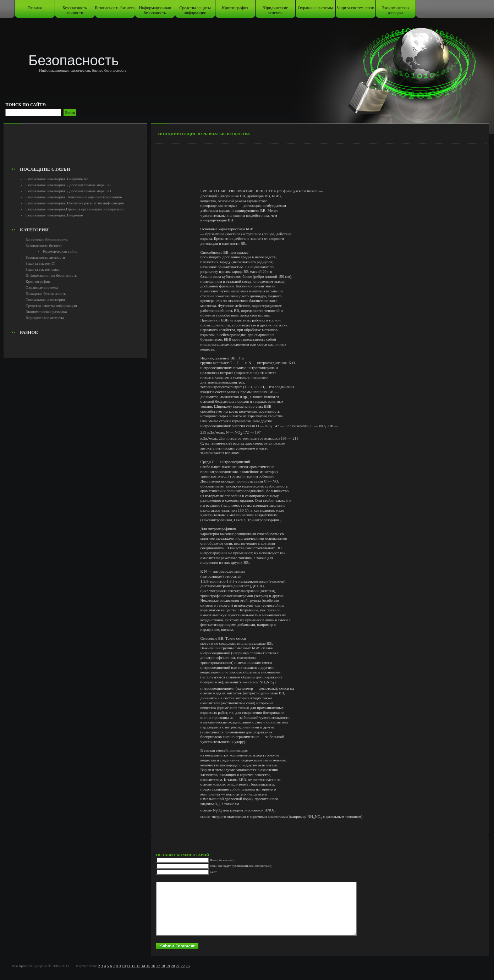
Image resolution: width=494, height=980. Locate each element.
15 (148, 966)
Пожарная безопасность (46, 293)
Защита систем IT (40, 263)
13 (138, 966)
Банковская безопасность (47, 240)
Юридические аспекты (275, 10)
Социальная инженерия (45, 299)
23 (188, 966)
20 (173, 966)
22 (183, 966)
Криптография (235, 8)
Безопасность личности (75, 10)
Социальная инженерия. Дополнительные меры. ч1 (68, 191)
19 (168, 966)
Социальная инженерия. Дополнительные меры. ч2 (68, 185)
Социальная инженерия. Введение (54, 215)
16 (153, 966)
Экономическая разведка (396, 10)
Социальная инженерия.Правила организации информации (75, 209)
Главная (34, 8)
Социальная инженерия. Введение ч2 (57, 179)
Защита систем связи (355, 8)
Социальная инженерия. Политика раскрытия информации (75, 203)
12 (133, 966)
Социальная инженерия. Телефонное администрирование (74, 197)
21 (178, 966)
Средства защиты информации (195, 10)
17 (158, 966)
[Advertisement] (75, 148)
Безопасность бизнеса (115, 8)
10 (124, 966)
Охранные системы (315, 8)
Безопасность (74, 60)
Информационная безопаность (155, 10)
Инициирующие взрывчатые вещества (204, 134)
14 (143, 966)
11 (129, 966)
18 (163, 966)
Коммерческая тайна (60, 251)
